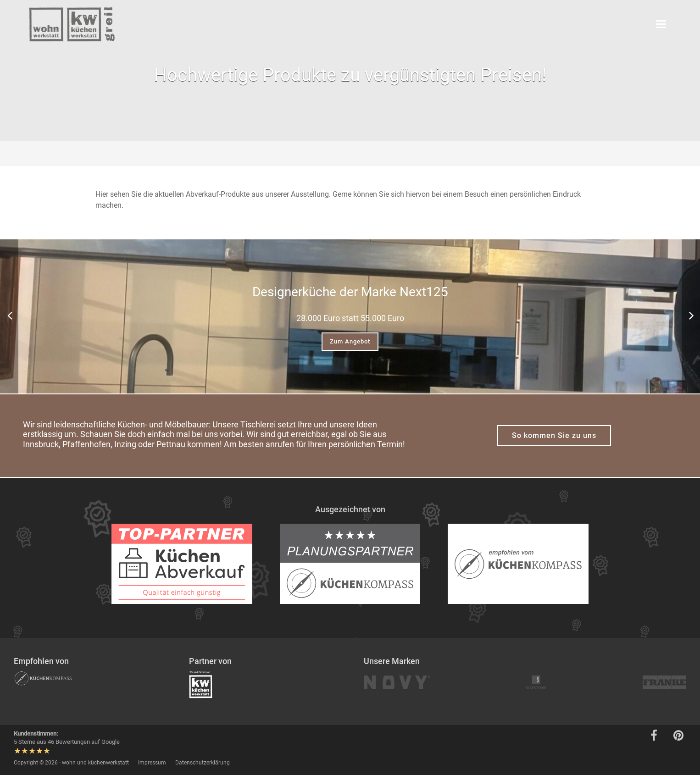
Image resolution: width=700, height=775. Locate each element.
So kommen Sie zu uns (554, 435)
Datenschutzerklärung (203, 763)
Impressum (152, 763)
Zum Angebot (350, 341)
